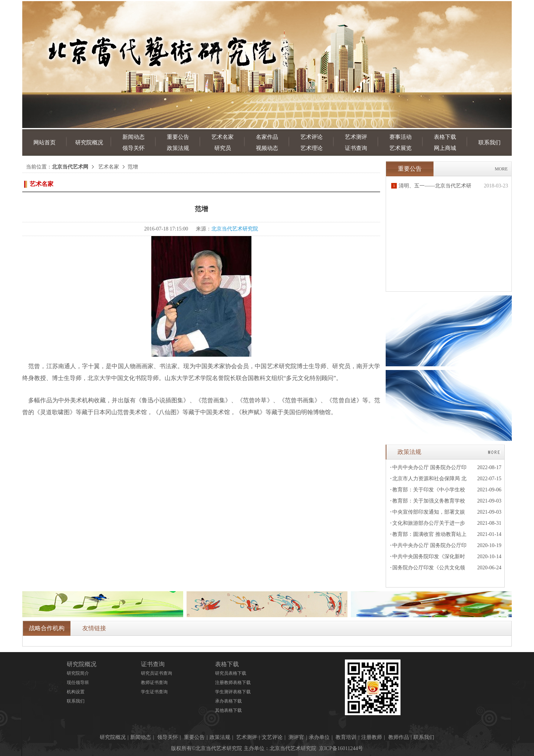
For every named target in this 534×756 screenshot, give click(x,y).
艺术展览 (400, 148)
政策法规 (178, 148)
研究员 (223, 148)
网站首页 (44, 143)
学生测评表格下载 (233, 692)
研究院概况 (89, 143)
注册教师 (372, 737)
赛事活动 (400, 137)
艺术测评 (356, 137)
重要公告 (178, 137)
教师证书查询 (154, 683)
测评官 (296, 737)
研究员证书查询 (156, 673)
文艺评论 (272, 737)
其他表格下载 (228, 710)
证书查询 (356, 148)
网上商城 (445, 148)
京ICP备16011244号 (341, 748)
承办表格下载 (228, 701)
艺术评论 (311, 137)
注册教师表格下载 (233, 683)
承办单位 (319, 737)
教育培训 (346, 737)
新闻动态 (133, 137)
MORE (501, 169)
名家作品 (267, 137)
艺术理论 (311, 148)
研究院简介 (78, 673)
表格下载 (445, 137)
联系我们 (489, 143)
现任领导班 (78, 683)
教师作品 (399, 737)
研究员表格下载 (231, 673)
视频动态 (267, 148)
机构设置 (76, 692)
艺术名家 (222, 137)
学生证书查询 (154, 692)
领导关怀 (133, 148)
